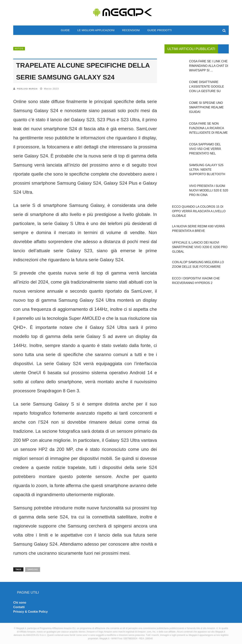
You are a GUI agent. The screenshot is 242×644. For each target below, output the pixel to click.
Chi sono (20, 603)
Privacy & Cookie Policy (30, 612)
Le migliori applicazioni (96, 30)
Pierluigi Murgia (27, 89)
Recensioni (131, 30)
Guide (65, 30)
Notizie (19, 49)
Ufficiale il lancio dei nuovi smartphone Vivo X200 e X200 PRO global (200, 247)
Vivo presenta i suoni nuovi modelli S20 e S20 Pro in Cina (209, 190)
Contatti (19, 607)
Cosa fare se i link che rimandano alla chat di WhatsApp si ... (209, 66)
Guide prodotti (159, 30)
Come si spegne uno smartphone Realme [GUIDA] (206, 107)
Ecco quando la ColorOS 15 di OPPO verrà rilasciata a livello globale (199, 211)
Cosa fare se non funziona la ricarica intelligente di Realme (208, 128)
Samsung (33, 569)
